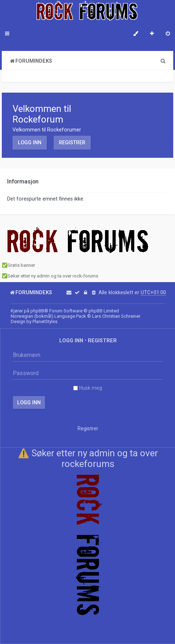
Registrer (72, 142)
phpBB (37, 311)
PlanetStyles (45, 321)
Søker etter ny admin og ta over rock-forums (53, 276)
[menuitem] (168, 34)
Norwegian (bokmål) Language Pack (48, 316)
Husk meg (88, 388)
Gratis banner (21, 265)
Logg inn (30, 142)
